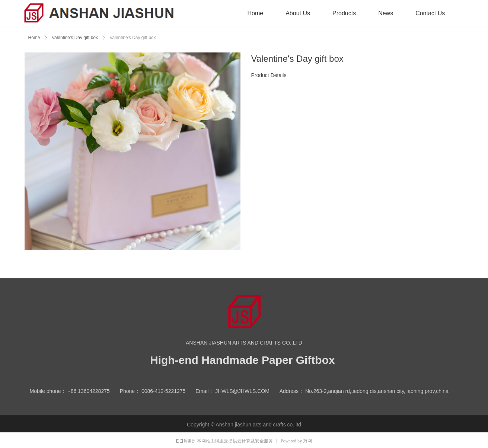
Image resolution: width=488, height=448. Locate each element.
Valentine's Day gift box (75, 38)
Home (34, 38)
